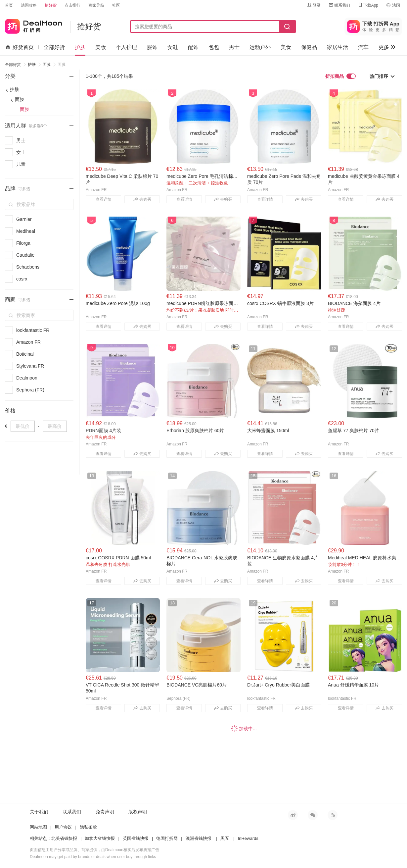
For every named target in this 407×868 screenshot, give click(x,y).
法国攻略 (29, 5)
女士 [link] (21, 152)
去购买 (142, 199)
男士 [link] (21, 140)
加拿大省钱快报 (100, 838)
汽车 (363, 47)
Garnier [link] (24, 219)
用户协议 (63, 827)
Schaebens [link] (28, 267)
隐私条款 (88, 827)
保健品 (309, 47)
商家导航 (96, 5)
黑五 (225, 838)
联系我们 (339, 5)
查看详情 (104, 199)
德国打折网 (167, 838)
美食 (286, 47)
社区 (116, 5)
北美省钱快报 (64, 838)
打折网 (33, 25)
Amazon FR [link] (28, 342)
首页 (9, 5)
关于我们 (39, 812)
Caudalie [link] (25, 255)
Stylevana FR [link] (30, 366)
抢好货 (51, 5)
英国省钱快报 (136, 838)
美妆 (101, 47)
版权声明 (138, 812)
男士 (234, 47)
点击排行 (72, 5)
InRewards (248, 838)
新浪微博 (293, 815)
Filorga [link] (23, 243)
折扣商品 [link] (340, 76)
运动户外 (260, 47)
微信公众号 (313, 815)
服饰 (152, 47)
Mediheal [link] (26, 231)
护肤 (80, 47)
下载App (368, 5)
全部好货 (54, 47)
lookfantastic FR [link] (33, 330)
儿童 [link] (21, 164)
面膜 (47, 65)
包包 (214, 47)
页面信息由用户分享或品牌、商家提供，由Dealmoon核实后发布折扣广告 (94, 850)
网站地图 (38, 827)
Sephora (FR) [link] (30, 390)
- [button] (66, 72)
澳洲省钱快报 (199, 838)
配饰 (193, 47)
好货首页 (20, 47)
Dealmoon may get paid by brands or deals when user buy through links (93, 857)
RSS (333, 815)
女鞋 (173, 47)
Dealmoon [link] (27, 378)
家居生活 (338, 47)
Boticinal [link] (25, 354)
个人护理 (126, 47)
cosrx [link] (22, 279)
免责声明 (105, 812)
